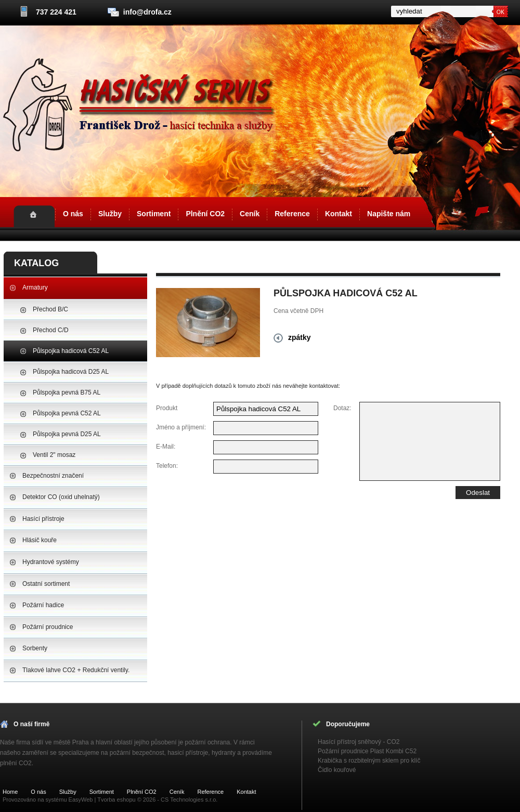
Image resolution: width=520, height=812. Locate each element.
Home (34, 216)
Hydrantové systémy (51, 562)
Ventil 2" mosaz (54, 455)
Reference (292, 214)
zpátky (300, 337)
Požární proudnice (48, 627)
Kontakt (339, 214)
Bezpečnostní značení (53, 476)
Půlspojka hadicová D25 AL (71, 372)
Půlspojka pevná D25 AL (67, 434)
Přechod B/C (50, 309)
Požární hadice (43, 605)
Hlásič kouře (40, 540)
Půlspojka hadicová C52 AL (71, 351)
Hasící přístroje (43, 519)
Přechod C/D (51, 330)
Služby (110, 214)
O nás (73, 214)
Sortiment (154, 214)
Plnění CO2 (205, 214)
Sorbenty (35, 648)
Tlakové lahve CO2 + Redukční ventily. (76, 670)
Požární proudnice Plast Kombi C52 (367, 751)
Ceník (250, 214)
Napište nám (389, 214)
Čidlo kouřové (337, 770)
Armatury (35, 287)
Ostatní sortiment (46, 584)
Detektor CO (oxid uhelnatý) (61, 497)
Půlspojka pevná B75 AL (67, 392)
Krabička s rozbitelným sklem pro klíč (369, 761)
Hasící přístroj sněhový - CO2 (359, 742)
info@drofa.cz (147, 12)
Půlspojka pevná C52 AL (67, 413)
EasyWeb (81, 800)
